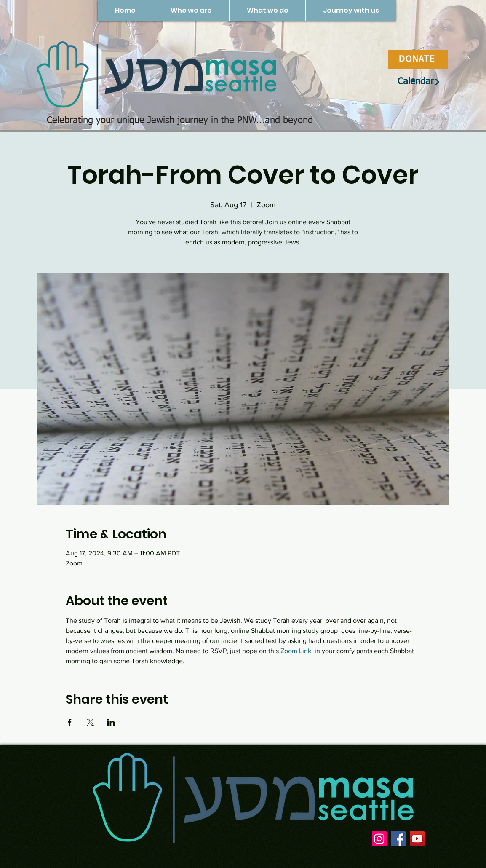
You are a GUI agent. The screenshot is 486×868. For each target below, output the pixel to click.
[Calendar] (419, 82)
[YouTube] (417, 839)
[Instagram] (379, 839)
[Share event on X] (90, 722)
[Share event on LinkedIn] (111, 722)
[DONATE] (418, 59)
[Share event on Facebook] (70, 722)
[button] (191, 11)
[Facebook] (398, 839)
